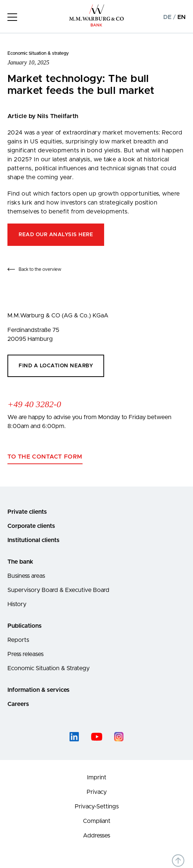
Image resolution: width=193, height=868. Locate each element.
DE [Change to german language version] (167, 17)
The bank (20, 562)
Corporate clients (31, 526)
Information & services (38, 690)
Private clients (27, 512)
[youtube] (97, 737)
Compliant (97, 821)
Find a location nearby (56, 366)
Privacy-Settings (97, 807)
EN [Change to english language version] (181, 17)
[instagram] (119, 737)
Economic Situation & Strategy (49, 668)
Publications (25, 626)
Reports (18, 640)
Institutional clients (33, 540)
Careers (18, 704)
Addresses (96, 836)
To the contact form (45, 457)
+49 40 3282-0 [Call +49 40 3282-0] (34, 404)
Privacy (97, 792)
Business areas (26, 576)
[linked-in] (74, 737)
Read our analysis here (56, 235)
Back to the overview (40, 269)
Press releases (25, 654)
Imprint (97, 777)
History (17, 604)
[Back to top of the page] (178, 861)
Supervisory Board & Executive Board (58, 590)
